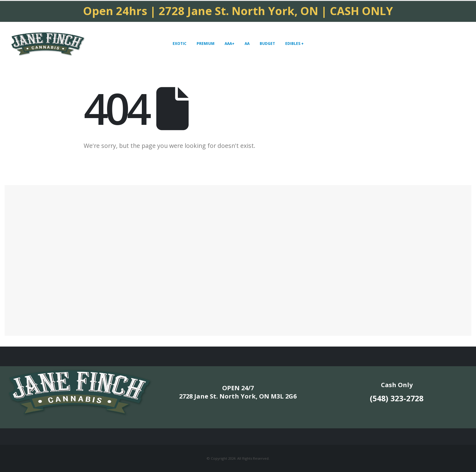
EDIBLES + (294, 44)
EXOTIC (180, 44)
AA (247, 44)
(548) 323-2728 (397, 398)
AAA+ (230, 44)
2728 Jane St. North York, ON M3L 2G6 (238, 396)
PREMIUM (206, 44)
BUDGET (267, 44)
